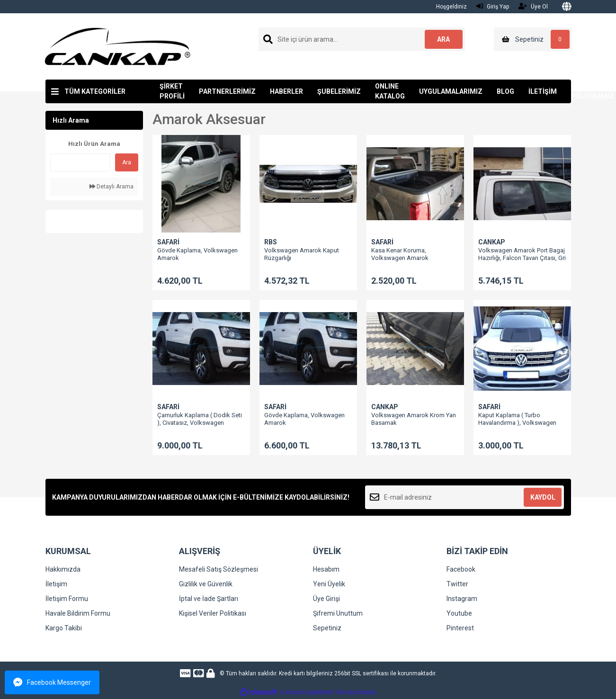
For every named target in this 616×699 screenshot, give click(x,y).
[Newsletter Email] (465, 497)
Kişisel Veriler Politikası (213, 613)
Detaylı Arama (112, 187)
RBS (271, 242)
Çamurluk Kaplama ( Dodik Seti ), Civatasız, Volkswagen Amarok (200, 423)
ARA (443, 39)
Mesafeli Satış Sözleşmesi (219, 569)
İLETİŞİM (543, 91)
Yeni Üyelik (329, 584)
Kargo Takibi (64, 628)
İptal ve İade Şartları (209, 599)
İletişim (56, 584)
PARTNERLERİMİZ (227, 91)
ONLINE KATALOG (390, 91)
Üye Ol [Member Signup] (533, 6)
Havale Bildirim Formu (78, 613)
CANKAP (492, 242)
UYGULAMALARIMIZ (451, 91)
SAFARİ (168, 242)
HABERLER (286, 91)
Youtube (459, 613)
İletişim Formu (67, 599)
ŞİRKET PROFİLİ (172, 91)
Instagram (462, 599)
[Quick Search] (80, 162)
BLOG (505, 91)
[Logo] (118, 46)
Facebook (461, 569)
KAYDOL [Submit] (543, 497)
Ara (127, 162)
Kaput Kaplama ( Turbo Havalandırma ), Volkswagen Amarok (517, 423)
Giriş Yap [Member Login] (493, 6)
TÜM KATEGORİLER (95, 91)
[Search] (362, 39)
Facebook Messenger (52, 682)
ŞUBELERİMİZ (339, 91)
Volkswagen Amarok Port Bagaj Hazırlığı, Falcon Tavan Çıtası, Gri (522, 254)
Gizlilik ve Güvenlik (206, 584)
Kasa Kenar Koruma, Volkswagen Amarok (400, 254)
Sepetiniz (327, 628)
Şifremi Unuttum (338, 613)
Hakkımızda (63, 569)
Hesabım (326, 569)
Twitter (457, 584)
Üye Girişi (326, 599)
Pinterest (460, 628)
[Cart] (533, 39)
